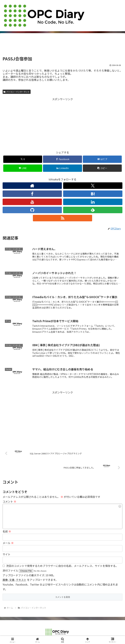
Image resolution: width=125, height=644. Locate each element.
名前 (7, 531)
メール (8, 543)
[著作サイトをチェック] (32, 186)
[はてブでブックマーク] (102, 159)
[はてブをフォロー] (93, 194)
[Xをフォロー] (93, 186)
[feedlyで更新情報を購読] (93, 210)
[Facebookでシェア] (62, 159)
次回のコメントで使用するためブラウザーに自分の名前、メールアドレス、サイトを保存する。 (62, 566)
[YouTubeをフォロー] (32, 202)
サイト (7, 554)
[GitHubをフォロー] (32, 210)
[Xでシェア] (23, 159)
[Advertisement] (62, 46)
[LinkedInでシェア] (62, 168)
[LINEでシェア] (23, 168)
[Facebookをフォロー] (32, 194)
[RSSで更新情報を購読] (62, 218)
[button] (102, 168)
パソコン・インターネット (17, 92)
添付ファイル (11, 570)
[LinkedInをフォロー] (93, 202)
